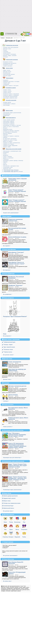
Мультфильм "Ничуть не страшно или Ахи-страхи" (16, 263)
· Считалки (5, 51)
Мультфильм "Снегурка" (16, 252)
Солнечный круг (8, 506)
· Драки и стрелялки (8, 158)
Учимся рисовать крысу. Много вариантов (18, 418)
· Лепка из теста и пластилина (11, 127)
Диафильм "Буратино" (16, 286)
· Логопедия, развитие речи (10, 98)
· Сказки (5, 50)
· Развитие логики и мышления (11, 94)
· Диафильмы (6, 115)
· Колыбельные (6, 73)
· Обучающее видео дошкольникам (12, 113)
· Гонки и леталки (7, 156)
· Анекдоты (5, 80)
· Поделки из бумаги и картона (11, 136)
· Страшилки (6, 84)
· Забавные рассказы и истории (11, 81)
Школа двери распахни (10, 496)
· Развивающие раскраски (9, 63)
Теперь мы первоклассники (11, 503)
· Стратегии (5, 159)
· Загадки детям (7, 102)
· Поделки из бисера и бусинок (11, 131)
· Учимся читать (7, 90)
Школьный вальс (8, 508)
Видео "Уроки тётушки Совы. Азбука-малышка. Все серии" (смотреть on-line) (18, 466)
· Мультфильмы (6, 114)
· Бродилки (5, 155)
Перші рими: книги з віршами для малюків (18, 179)
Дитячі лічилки (13, 395)
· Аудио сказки (6, 70)
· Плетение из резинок (8, 124)
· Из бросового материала (9, 139)
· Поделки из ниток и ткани (10, 140)
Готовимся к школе (11, 88)
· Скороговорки (6, 53)
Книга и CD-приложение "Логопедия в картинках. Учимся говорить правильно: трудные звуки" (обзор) (17, 445)
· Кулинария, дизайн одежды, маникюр (13, 160)
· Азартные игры (7, 169)
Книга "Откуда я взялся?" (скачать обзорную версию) (17, 201)
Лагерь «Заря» (7, 345)
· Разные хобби (6, 147)
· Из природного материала (10, 132)
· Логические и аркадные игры (11, 166)
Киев (5, 334)
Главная (2, 38)
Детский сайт (9, 38)
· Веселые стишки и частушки (10, 86)
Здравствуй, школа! (9, 498)
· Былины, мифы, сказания (9, 55)
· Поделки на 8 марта (8, 144)
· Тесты (4, 163)
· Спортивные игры (7, 167)
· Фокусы (5, 128)
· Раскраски (6, 152)
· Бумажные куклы (7, 129)
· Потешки (5, 57)
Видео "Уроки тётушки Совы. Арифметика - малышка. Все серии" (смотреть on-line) (17, 478)
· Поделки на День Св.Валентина (11, 143)
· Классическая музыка (9, 74)
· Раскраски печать (7, 62)
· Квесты (5, 165)
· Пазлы (4, 154)
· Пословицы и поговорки (9, 54)
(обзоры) (13, 171)
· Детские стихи (7, 49)
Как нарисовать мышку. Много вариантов (18, 408)
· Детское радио (7, 76)
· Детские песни (7, 72)
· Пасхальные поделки (8, 123)
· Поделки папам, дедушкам (10, 145)
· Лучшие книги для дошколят (10, 47)
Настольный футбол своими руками (17, 229)
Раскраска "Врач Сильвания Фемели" (15, 316)
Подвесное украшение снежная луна (15, 220)
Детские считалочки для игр (17, 386)
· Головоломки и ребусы (9, 104)
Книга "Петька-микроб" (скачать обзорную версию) (17, 191)
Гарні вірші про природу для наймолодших (17, 370)
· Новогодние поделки (8, 121)
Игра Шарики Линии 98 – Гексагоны (16, 563)
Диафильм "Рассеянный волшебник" (16, 277)
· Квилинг (5, 137)
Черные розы (7, 352)
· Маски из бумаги (7, 141)
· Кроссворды (6, 105)
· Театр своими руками (9, 120)
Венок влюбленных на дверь (17, 237)
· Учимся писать (7, 92)
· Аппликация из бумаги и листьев (12, 125)
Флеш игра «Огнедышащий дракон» (17, 573)
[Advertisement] (16, 16)
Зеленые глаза (7, 349)
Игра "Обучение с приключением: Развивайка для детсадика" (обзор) (17, 435)
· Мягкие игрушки (7, 133)
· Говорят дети (6, 83)
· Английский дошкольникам (10, 97)
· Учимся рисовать (7, 66)
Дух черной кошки (9, 347)
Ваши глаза (6, 501)
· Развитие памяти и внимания (11, 95)
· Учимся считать (7, 91)
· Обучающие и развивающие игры (12, 151)
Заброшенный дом (9, 342)
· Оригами (5, 135)
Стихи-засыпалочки (15, 362)
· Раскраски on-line (7, 65)
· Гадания (5, 162)
